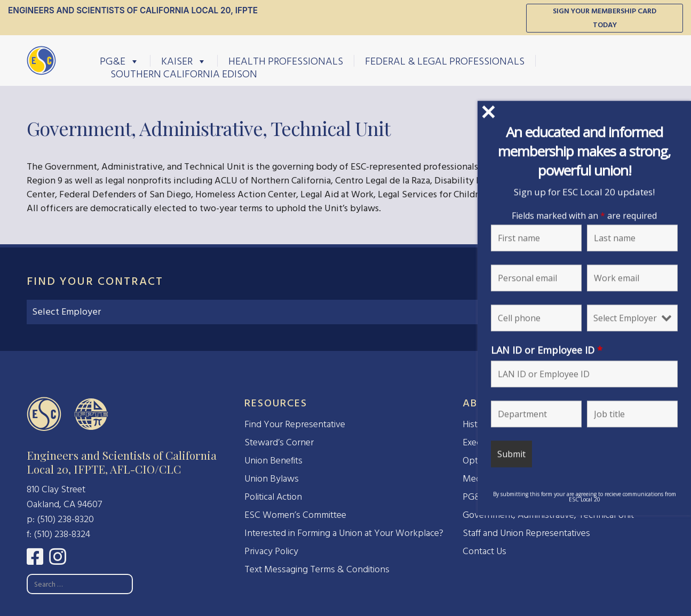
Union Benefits (273, 461)
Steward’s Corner (279, 442)
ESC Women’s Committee (295, 515)
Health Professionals (286, 61)
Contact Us (485, 551)
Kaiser (184, 61)
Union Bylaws (272, 479)
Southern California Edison (184, 74)
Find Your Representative (295, 424)
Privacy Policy (271, 551)
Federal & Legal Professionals (445, 61)
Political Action (273, 497)
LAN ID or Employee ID (547, 350)
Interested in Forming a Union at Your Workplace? (344, 533)
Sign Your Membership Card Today (605, 18)
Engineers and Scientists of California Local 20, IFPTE (133, 10)
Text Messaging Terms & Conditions (317, 569)
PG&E (120, 61)
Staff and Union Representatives (526, 533)
